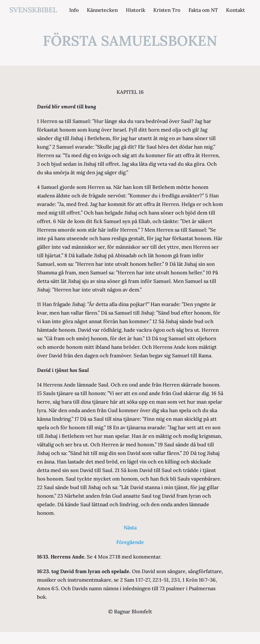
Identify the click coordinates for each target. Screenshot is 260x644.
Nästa (130, 527)
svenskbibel (33, 10)
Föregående (130, 542)
